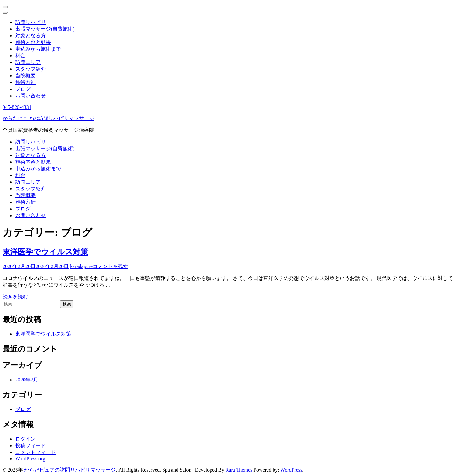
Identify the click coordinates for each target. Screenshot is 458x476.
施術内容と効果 (33, 42)
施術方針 (25, 82)
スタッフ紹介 (31, 69)
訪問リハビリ (31, 22)
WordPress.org (30, 459)
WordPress (291, 470)
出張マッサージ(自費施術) (45, 29)
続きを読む (15, 297)
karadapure (81, 266)
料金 (20, 56)
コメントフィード (36, 452)
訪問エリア (28, 62)
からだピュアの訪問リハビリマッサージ (48, 118)
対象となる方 (31, 36)
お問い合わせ (31, 96)
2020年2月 (27, 380)
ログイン (25, 439)
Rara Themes (239, 470)
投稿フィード (31, 446)
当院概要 (25, 76)
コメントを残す (110, 266)
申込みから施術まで (38, 49)
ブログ (23, 89)
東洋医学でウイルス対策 (45, 252)
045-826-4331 (17, 107)
